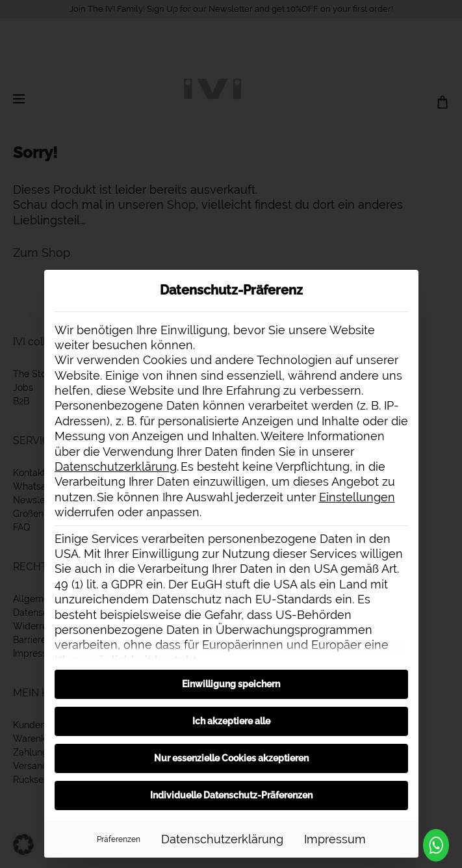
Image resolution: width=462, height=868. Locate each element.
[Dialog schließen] (403, 285)
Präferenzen (119, 839)
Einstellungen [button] (357, 497)
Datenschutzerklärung (116, 467)
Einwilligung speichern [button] (231, 684)
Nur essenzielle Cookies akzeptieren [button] (231, 758)
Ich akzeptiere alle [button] (231, 721)
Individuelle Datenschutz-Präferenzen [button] (231, 795)
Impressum (335, 839)
